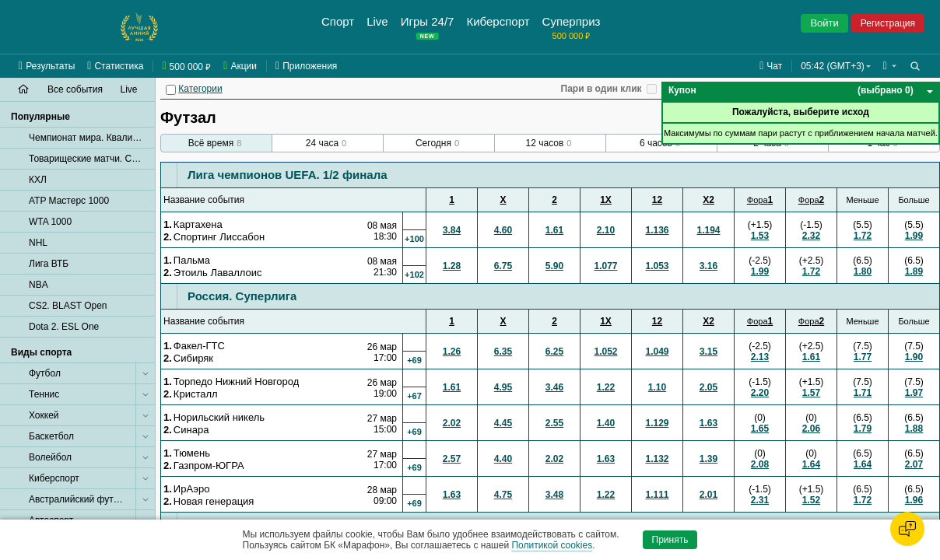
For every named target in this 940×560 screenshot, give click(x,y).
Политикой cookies (552, 545)
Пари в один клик (602, 89)
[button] (890, 66)
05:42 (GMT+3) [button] (833, 66)
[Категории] (171, 90)
